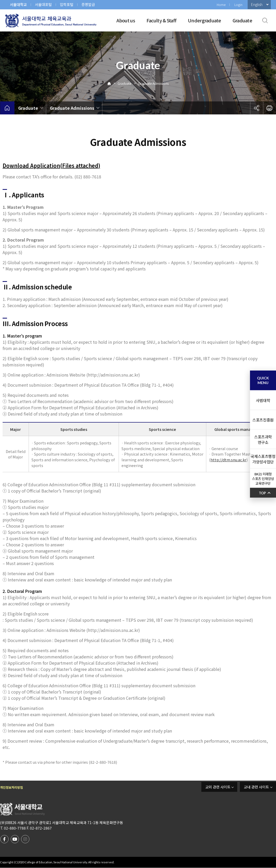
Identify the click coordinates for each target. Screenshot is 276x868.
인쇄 (269, 108)
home (7, 108)
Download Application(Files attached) (51, 166)
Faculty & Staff (161, 20)
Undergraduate (204, 20)
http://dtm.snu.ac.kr (228, 460)
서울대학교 (18, 4)
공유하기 (256, 108)
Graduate (242, 20)
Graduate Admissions (153, 83)
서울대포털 (43, 4)
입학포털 (67, 4)
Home (221, 5)
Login (238, 5)
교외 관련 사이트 (218, 787)
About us (126, 20)
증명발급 (88, 4)
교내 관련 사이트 (256, 787)
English (257, 4)
